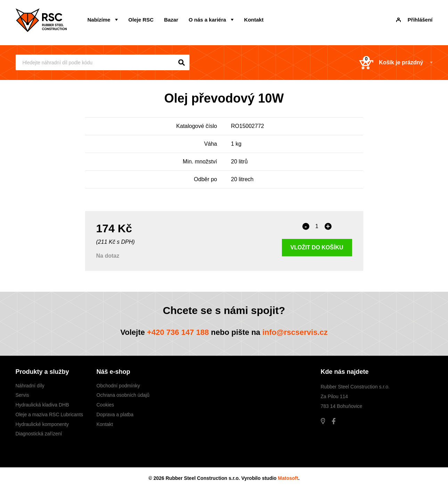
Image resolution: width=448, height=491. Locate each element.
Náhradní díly (30, 386)
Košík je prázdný (391, 63)
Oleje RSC (141, 20)
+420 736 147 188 (178, 332)
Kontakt (254, 20)
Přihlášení (414, 20)
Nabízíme (99, 20)
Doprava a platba (115, 414)
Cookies (105, 405)
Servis (22, 395)
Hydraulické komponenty (42, 424)
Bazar (171, 20)
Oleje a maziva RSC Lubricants (50, 414)
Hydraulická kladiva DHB (42, 405)
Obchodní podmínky (118, 386)
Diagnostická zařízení (39, 434)
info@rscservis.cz (295, 332)
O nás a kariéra (207, 20)
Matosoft (288, 478)
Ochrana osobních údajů (123, 395)
